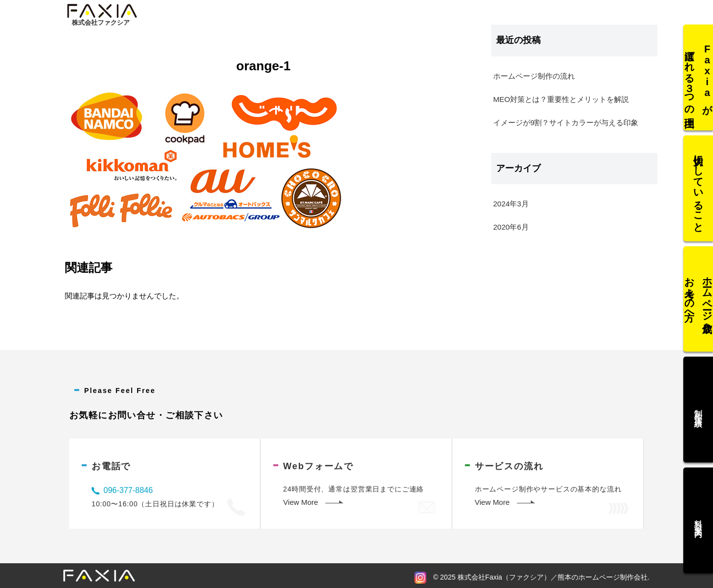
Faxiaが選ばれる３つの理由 (698, 85)
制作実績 (698, 406)
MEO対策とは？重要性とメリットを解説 (561, 99)
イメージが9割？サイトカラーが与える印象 (566, 122)
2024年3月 (511, 204)
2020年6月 (511, 227)
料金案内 (698, 513)
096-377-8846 (128, 490)
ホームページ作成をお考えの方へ (698, 299)
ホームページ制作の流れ (534, 76)
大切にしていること (699, 192)
